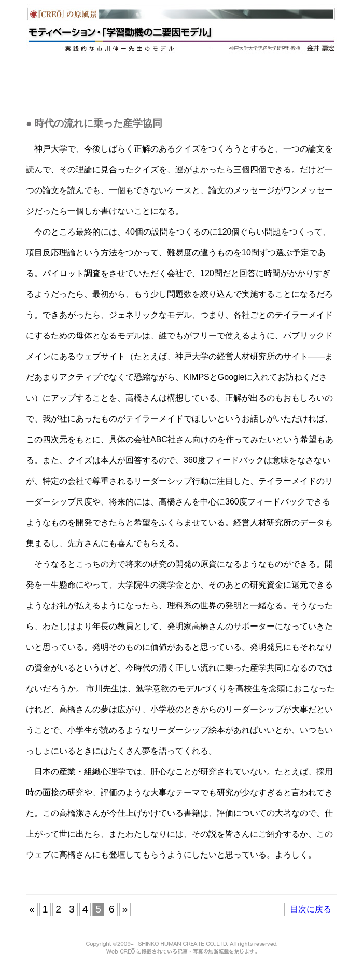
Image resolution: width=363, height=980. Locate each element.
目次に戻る (311, 909)
